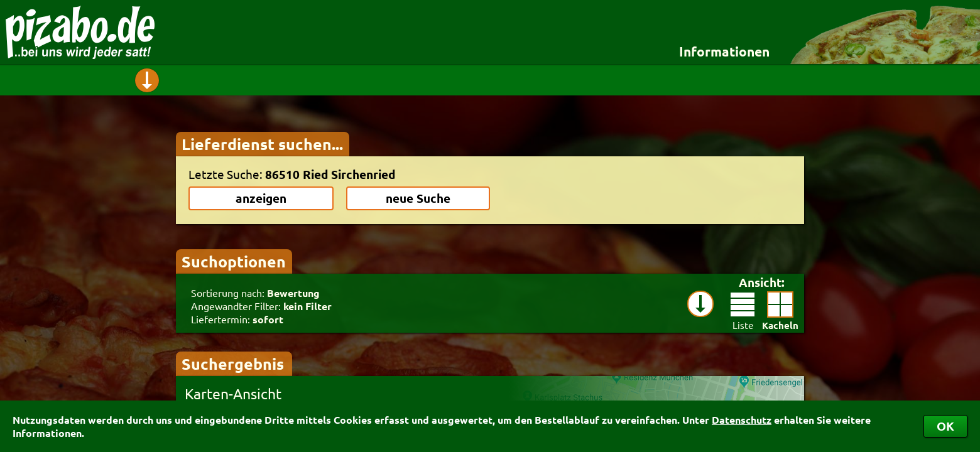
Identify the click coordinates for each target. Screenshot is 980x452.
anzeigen (261, 198)
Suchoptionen (234, 261)
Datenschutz (742, 420)
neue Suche (418, 198)
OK (945, 426)
